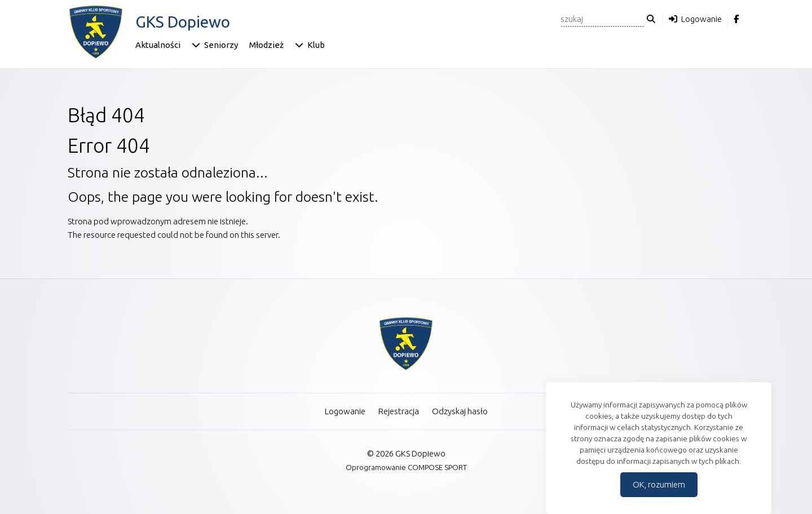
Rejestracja (399, 411)
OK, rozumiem (659, 484)
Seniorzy (221, 45)
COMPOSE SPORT (437, 467)
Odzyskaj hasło (460, 411)
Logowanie (701, 19)
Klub (316, 45)
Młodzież (266, 45)
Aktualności (158, 45)
